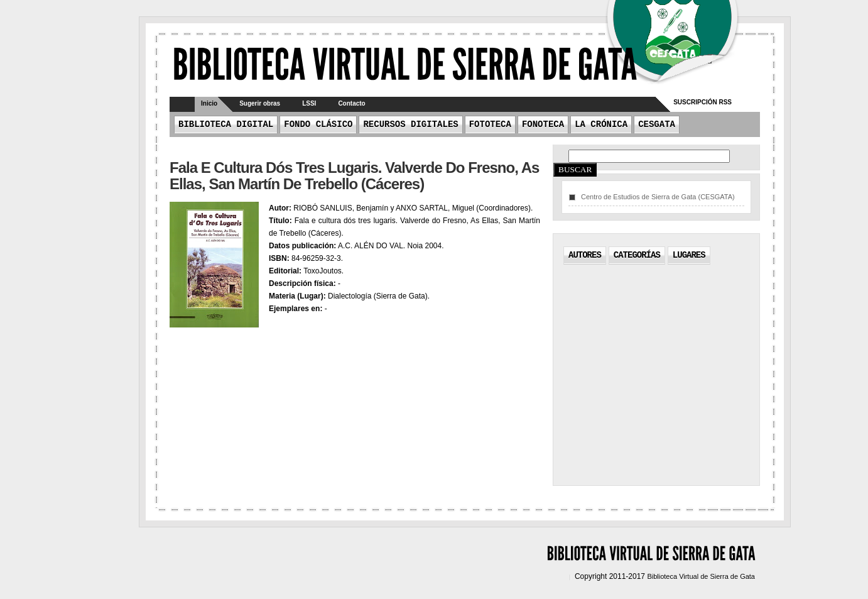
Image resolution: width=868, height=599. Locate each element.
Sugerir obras (260, 103)
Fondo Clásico (318, 124)
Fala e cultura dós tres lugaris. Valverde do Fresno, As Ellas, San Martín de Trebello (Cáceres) (354, 176)
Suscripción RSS (703, 102)
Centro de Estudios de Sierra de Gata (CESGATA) (658, 197)
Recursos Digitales (410, 124)
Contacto (351, 103)
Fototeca (490, 124)
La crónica (601, 124)
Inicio (209, 103)
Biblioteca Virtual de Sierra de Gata (701, 576)
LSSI (309, 103)
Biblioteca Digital (226, 124)
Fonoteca (543, 124)
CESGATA (657, 124)
